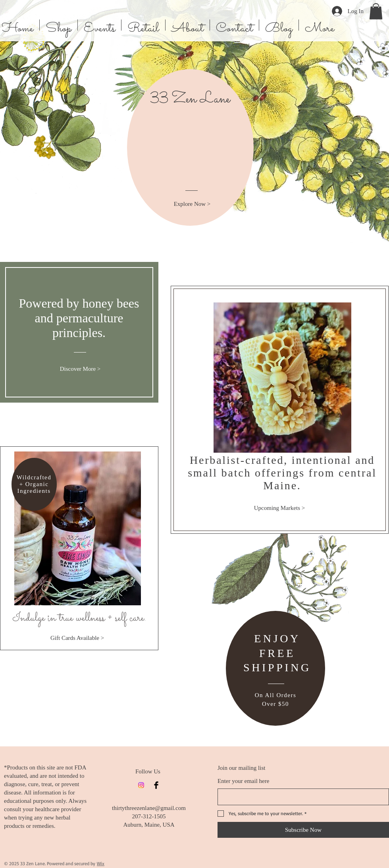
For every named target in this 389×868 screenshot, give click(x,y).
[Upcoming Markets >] (279, 508)
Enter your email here (243, 781)
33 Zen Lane (190, 99)
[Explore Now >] (192, 204)
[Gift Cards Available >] (77, 638)
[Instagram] (141, 785)
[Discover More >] (80, 369)
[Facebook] (156, 785)
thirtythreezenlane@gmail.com (149, 808)
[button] (376, 11)
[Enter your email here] (301, 797)
